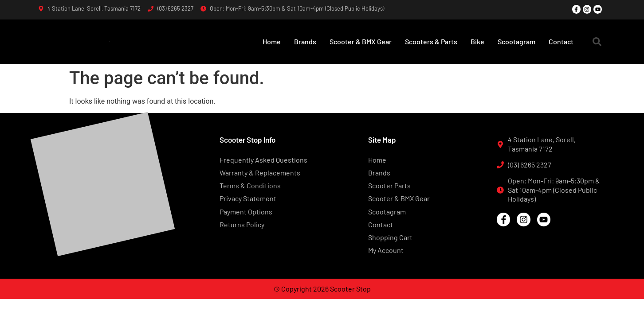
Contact (561, 41)
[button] (597, 42)
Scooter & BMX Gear (361, 41)
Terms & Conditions (250, 185)
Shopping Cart (390, 237)
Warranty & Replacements (260, 173)
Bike (477, 41)
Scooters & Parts (431, 41)
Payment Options (246, 212)
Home (272, 41)
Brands (305, 41)
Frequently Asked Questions (263, 160)
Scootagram (516, 41)
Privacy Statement (248, 198)
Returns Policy (242, 224)
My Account (386, 250)
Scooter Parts (389, 185)
